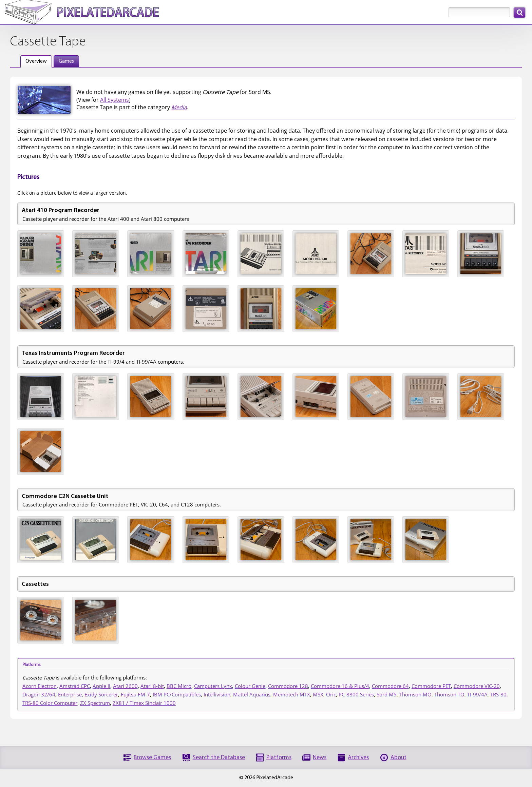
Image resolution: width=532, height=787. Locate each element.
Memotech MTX (292, 694)
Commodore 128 (288, 686)
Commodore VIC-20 (477, 686)
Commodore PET (431, 686)
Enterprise (70, 694)
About (398, 758)
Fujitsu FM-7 (135, 694)
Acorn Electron (40, 686)
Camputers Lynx (213, 686)
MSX (318, 694)
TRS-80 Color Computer (50, 703)
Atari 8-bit (152, 686)
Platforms (279, 758)
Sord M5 (387, 694)
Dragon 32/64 (39, 694)
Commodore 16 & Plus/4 (340, 686)
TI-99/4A (477, 694)
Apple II (101, 686)
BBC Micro (179, 686)
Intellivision (217, 694)
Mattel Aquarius (252, 694)
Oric (331, 694)
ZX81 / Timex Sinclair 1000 (144, 703)
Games (66, 61)
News (320, 758)
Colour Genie (250, 686)
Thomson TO (449, 694)
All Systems (115, 100)
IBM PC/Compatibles (177, 694)
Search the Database (219, 758)
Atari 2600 (125, 686)
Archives (358, 758)
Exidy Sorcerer (101, 694)
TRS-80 (498, 694)
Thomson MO (415, 694)
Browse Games (152, 758)
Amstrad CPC (75, 686)
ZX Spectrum (95, 703)
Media (179, 107)
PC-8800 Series (356, 694)
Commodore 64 (390, 686)
